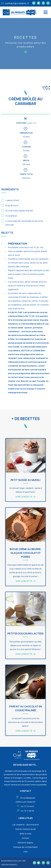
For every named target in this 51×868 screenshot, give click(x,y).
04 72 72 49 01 (28, 806)
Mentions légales (26, 843)
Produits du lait (14, 861)
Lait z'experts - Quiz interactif (26, 825)
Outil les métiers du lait (26, 829)
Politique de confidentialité (26, 847)
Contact (26, 838)
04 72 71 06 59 (27, 811)
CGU (26, 852)
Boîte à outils (26, 834)
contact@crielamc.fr (15, 3)
